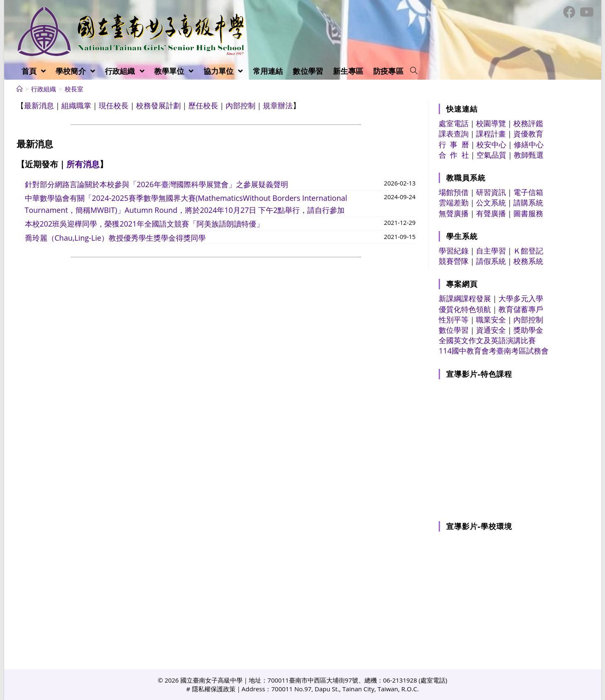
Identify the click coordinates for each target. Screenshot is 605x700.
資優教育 (528, 134)
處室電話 (454, 123)
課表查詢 (454, 134)
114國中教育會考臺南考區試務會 (494, 351)
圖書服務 (528, 213)
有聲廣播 (491, 213)
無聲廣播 (454, 213)
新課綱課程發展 (465, 298)
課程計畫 (491, 134)
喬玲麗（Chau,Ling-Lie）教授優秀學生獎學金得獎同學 (115, 238)
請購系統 (528, 202)
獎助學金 (528, 330)
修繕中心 (529, 144)
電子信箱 (528, 192)
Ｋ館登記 (528, 251)
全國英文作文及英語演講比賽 (487, 340)
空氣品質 (491, 155)
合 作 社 (454, 155)
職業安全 (491, 320)
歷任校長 (203, 105)
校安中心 (491, 144)
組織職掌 (76, 105)
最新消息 (39, 105)
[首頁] (20, 89)
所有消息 (83, 164)
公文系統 (491, 202)
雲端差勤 (454, 202)
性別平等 (454, 320)
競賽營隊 (454, 261)
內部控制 (241, 105)
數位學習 (454, 330)
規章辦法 (278, 105)
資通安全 (491, 330)
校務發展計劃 (158, 105)
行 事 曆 (454, 144)
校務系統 (528, 261)
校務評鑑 (528, 123)
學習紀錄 (454, 251)
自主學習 (491, 251)
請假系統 (491, 261)
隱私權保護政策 (214, 689)
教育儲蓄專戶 (521, 309)
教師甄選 (529, 155)
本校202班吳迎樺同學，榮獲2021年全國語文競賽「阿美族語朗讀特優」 (144, 224)
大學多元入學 (521, 298)
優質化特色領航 (465, 309)
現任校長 (114, 105)
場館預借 (454, 192)
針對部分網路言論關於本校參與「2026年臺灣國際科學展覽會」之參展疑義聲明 (157, 184)
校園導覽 (491, 123)
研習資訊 (491, 192)
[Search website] (414, 71)
